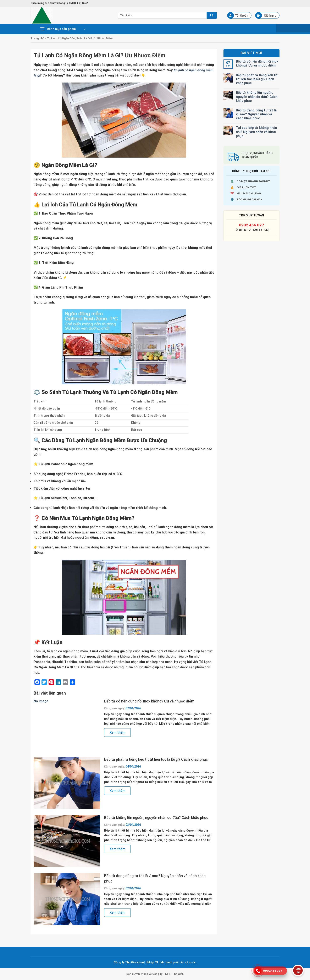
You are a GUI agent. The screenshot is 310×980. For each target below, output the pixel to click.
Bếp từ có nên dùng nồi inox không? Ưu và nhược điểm (149, 701)
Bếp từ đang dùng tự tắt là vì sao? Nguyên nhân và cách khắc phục (155, 878)
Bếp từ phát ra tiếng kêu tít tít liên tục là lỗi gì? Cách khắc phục (156, 759)
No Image (41, 701)
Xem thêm (117, 733)
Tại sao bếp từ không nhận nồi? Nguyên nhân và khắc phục (256, 132)
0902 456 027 (251, 225)
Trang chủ (37, 38)
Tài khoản (238, 15)
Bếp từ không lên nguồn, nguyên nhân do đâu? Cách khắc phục (156, 818)
